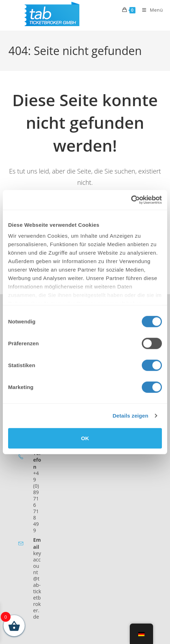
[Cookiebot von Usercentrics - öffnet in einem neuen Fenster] (131, 200)
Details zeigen (130, 416)
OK (85, 438)
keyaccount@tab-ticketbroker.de (37, 585)
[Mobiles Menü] (150, 10)
